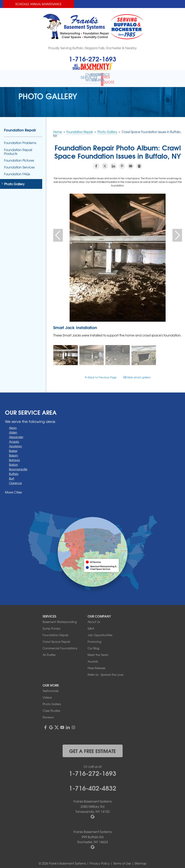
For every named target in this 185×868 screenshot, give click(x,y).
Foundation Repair (20, 126)
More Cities (13, 489)
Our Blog (93, 645)
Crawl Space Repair (56, 638)
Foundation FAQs (17, 171)
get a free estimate (92, 747)
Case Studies (51, 707)
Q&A (91, 625)
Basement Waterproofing (60, 618)
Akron (13, 424)
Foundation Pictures (19, 157)
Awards (93, 658)
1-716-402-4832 (92, 784)
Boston (13, 461)
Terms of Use (122, 860)
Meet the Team (98, 651)
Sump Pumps (51, 625)
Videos (47, 694)
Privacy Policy (100, 860)
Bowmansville (18, 466)
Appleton (15, 443)
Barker (13, 447)
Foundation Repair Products (18, 148)
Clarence (15, 480)
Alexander (16, 433)
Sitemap (140, 860)
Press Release (96, 664)
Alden (13, 429)
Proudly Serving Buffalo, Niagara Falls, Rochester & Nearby (92, 48)
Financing (94, 638)
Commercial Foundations (60, 645)
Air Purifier (49, 651)
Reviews (48, 714)
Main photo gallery (137, 374)
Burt (12, 475)
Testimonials (50, 687)
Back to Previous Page (101, 374)
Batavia (14, 457)
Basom (13, 452)
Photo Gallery (14, 180)
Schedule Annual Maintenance (38, 4)
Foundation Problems (20, 139)
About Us (94, 618)
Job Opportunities (100, 631)
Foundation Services (19, 164)
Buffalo (14, 470)
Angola (14, 438)
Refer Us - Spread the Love (105, 671)
